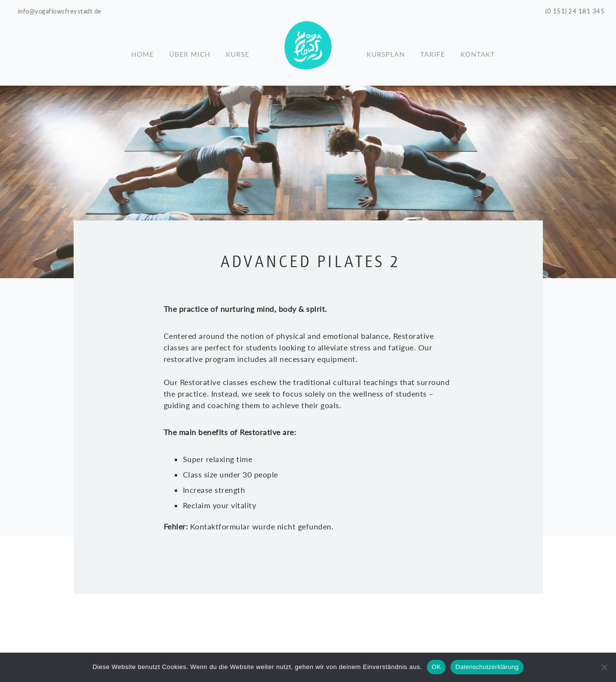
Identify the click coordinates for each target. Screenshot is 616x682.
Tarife (432, 51)
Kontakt (478, 51)
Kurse (237, 51)
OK (436, 667)
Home (143, 51)
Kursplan (386, 51)
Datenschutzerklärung (487, 667)
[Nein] (604, 667)
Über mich (190, 51)
